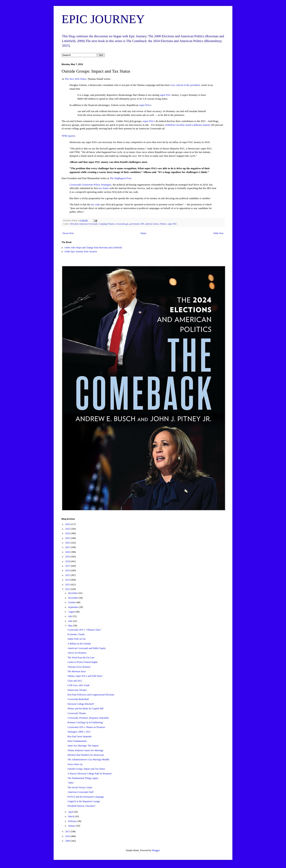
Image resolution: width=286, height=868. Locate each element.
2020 (68, 552)
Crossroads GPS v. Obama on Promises (86, 727)
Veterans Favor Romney (79, 667)
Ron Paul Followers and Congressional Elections (91, 695)
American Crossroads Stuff (80, 792)
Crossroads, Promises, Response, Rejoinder (88, 718)
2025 (68, 529)
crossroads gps (122, 224)
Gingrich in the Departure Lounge (84, 801)
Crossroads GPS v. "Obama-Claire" (84, 630)
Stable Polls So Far (77, 639)
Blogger (156, 850)
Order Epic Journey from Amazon (81, 252)
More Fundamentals (77, 741)
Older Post (218, 233)
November (73, 598)
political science (152, 224)
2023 (68, 538)
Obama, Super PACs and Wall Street (85, 676)
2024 (68, 533)
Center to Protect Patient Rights (83, 662)
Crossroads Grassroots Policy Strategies (90, 185)
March (71, 816)
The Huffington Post (120, 178)
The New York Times (75, 79)
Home (143, 233)
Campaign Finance (107, 224)
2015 (68, 575)
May (71, 626)
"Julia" (71, 783)
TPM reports (68, 136)
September (73, 607)
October (72, 602)
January (72, 826)
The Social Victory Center (80, 787)
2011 (68, 832)
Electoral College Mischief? (81, 704)
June (71, 621)
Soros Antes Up (75, 764)
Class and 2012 (75, 681)
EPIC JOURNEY (103, 19)
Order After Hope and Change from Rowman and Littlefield (93, 248)
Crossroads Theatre (77, 713)
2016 (68, 570)
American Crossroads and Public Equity (87, 648)
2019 (68, 557)
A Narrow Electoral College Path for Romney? (90, 774)
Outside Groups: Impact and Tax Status (86, 769)
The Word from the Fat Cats (81, 658)
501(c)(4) (74, 224)
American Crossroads (88, 224)
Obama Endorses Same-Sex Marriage (85, 750)
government (135, 224)
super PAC (165, 95)
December (73, 593)
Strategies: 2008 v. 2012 (79, 732)
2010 (68, 836)
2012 (68, 589)
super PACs (149, 121)
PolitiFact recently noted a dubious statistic (188, 125)
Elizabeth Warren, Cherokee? (81, 806)
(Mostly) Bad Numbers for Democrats (86, 755)
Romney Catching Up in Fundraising (85, 722)
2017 (68, 566)
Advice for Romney (77, 653)
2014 (68, 580)
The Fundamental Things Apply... (84, 778)
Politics (163, 224)
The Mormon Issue (77, 671)
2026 (68, 524)
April (71, 812)
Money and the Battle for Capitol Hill (86, 709)
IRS (143, 224)
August (72, 612)
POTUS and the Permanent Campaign (86, 797)
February (73, 821)
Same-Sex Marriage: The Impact (83, 746)
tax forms (104, 188)
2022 (68, 543)
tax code (95, 204)
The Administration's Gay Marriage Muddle (88, 759)
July (70, 616)
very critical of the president (185, 85)
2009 (68, 841)
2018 (68, 561)
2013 (68, 585)
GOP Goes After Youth (78, 685)
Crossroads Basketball (78, 699)
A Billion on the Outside (79, 644)
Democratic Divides (77, 690)
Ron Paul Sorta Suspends (80, 736)
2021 (68, 547)
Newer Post (68, 233)
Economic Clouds (76, 634)
